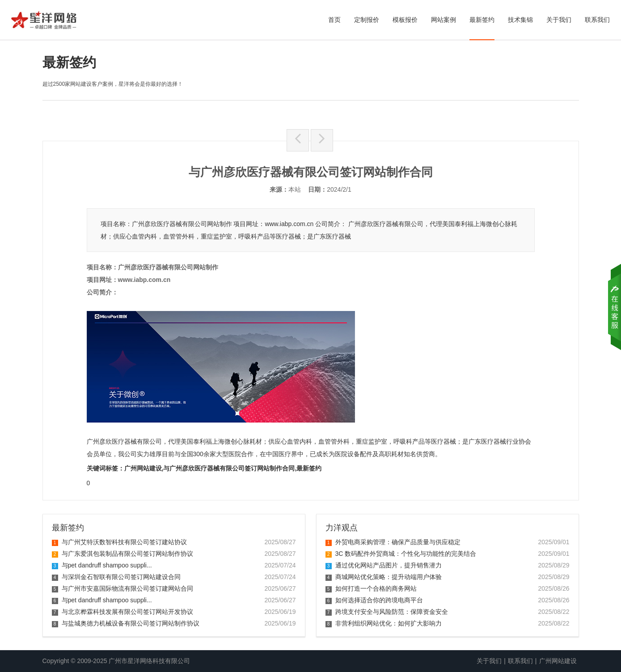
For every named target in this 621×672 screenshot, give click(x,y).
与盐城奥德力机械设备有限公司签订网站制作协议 (126, 623)
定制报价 (367, 20)
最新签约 (482, 20)
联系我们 (597, 20)
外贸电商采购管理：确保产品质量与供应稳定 (393, 542)
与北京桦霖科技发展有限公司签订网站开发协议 (123, 612)
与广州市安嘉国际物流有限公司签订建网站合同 (123, 588)
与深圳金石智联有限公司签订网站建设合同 (116, 577)
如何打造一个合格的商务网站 (371, 588)
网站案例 (444, 20)
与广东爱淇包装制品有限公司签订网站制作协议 (123, 554)
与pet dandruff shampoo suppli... (102, 565)
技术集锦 (520, 20)
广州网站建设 (558, 661)
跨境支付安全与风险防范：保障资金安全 (387, 612)
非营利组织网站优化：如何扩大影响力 (384, 623)
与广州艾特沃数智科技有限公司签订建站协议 (119, 542)
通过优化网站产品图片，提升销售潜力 (384, 565)
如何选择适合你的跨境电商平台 (374, 600)
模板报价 (405, 20)
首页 (334, 20)
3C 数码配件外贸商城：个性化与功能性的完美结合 (401, 554)
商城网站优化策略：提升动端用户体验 (384, 577)
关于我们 (559, 20)
